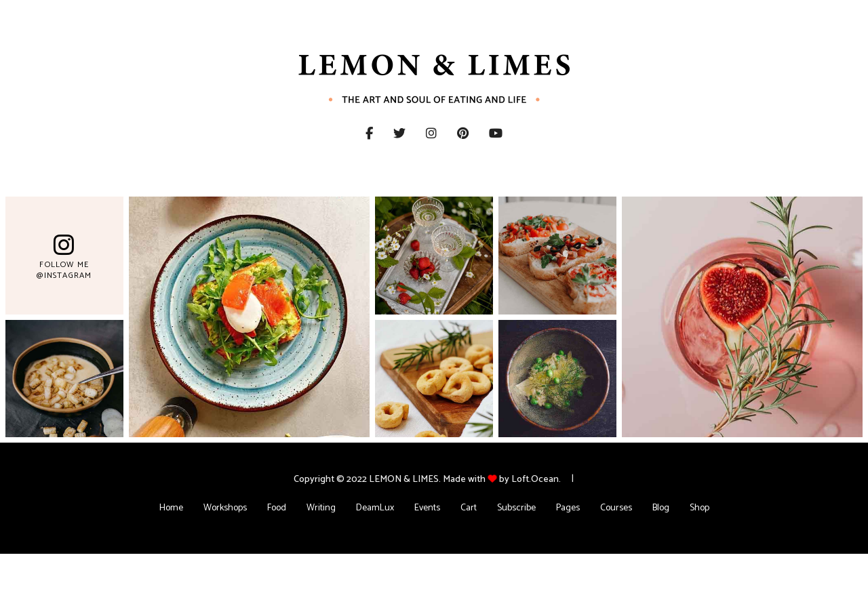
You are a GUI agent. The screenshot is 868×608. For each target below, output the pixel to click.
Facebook (369, 134)
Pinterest (473, 134)
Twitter (410, 134)
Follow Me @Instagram (64, 270)
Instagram (441, 134)
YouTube (506, 134)
